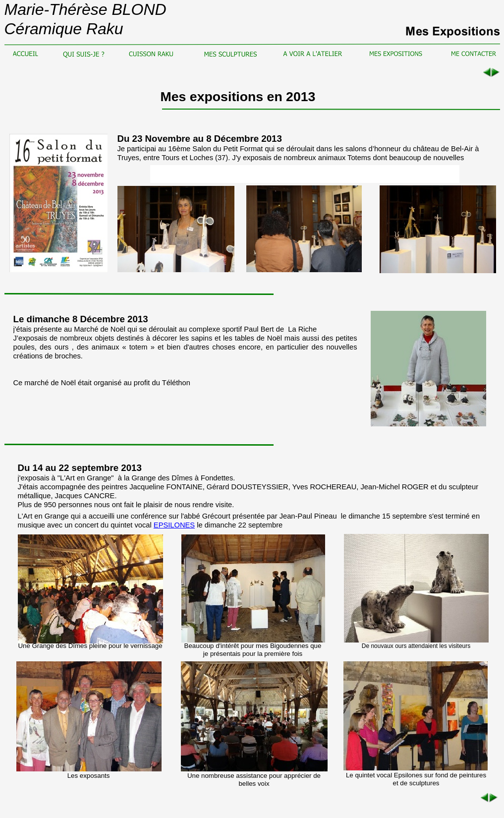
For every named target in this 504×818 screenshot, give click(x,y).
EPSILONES (174, 525)
